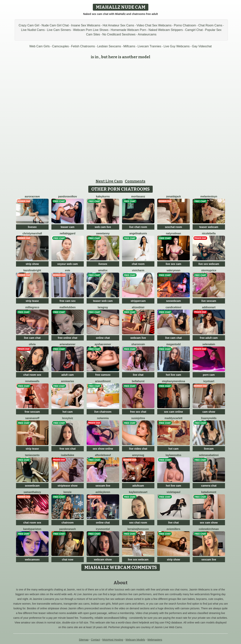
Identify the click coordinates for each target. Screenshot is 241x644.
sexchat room (174, 227)
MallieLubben (68, 307)
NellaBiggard (67, 233)
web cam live (103, 227)
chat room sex (32, 375)
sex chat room (138, 523)
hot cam (68, 412)
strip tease (32, 301)
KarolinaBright (32, 270)
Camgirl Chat (194, 30)
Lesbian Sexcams (109, 46)
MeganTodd (174, 344)
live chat (138, 375)
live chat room (138, 227)
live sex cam (174, 264)
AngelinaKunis (138, 233)
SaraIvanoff (32, 418)
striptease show (68, 486)
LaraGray (103, 307)
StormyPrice (209, 270)
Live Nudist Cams (33, 30)
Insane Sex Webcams (86, 25)
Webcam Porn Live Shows (91, 30)
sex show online (103, 449)
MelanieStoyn (209, 196)
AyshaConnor (103, 344)
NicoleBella (209, 233)
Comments (135, 181)
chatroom (68, 523)
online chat (103, 338)
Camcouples (60, 46)
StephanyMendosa (174, 381)
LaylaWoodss (174, 455)
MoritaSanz (138, 196)
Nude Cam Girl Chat (55, 25)
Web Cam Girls (40, 46)
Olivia (32, 344)
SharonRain (138, 344)
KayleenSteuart (138, 492)
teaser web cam (103, 301)
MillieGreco (32, 307)
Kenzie (67, 492)
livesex (32, 227)
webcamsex (32, 560)
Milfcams (129, 46)
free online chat (67, 338)
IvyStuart (209, 381)
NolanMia (103, 418)
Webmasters (155, 640)
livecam (209, 449)
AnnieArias (67, 381)
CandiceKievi (174, 307)
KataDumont (209, 492)
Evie (67, 270)
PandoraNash (68, 529)
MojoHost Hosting (113, 640)
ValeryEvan (173, 270)
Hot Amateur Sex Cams (118, 25)
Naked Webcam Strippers (166, 30)
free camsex (103, 375)
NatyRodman (173, 233)
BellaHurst (138, 381)
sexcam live (103, 486)
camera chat (209, 486)
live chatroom (103, 412)
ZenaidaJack (174, 196)
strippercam (138, 301)
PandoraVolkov (68, 196)
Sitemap (84, 640)
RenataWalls (32, 381)
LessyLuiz (68, 418)
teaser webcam (209, 227)
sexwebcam (174, 301)
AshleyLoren (103, 492)
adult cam (67, 375)
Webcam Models (135, 640)
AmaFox (103, 270)
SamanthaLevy (32, 492)
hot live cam (174, 375)
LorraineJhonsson (138, 529)
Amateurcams (147, 34)
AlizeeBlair (138, 307)
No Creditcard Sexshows (119, 34)
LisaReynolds (209, 418)
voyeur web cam (67, 264)
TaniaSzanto (32, 455)
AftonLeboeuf (103, 455)
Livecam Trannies (149, 46)
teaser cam (67, 227)
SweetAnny (103, 233)
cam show (209, 412)
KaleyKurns (103, 196)
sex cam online (173, 412)
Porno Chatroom (185, 25)
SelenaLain (209, 344)
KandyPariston (32, 529)
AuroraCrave (32, 196)
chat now (67, 560)
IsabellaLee (67, 455)
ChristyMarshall (32, 233)
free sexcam (32, 412)
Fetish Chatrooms (83, 46)
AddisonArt (209, 307)
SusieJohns (138, 418)
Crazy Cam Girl (29, 25)
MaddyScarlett (174, 418)
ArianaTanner (68, 344)
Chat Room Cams (210, 25)
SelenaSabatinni (209, 455)
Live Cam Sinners (59, 30)
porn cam (209, 375)
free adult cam (209, 338)
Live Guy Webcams (177, 46)
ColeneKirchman (209, 529)
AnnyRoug (138, 455)
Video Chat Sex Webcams (154, 25)
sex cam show (209, 523)
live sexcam (209, 301)
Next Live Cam (109, 181)
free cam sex (67, 301)
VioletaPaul (174, 492)
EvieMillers (173, 529)
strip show (32, 264)
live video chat (138, 449)
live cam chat (32, 338)
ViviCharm (138, 270)
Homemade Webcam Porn (128, 30)
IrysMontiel (103, 529)
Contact (95, 640)
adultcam (138, 486)
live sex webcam (209, 264)
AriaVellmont (103, 381)
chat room (138, 264)
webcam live (138, 338)
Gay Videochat (202, 46)
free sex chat (138, 412)
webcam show (103, 560)
